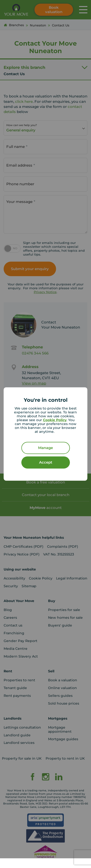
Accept (46, 462)
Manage (45, 448)
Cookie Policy (55, 420)
